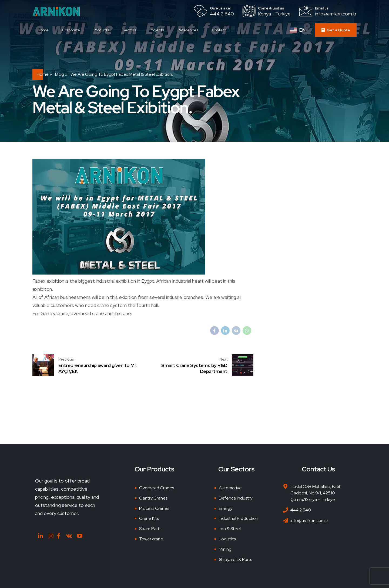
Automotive (230, 488)
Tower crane (151, 539)
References (189, 30)
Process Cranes (154, 508)
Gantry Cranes (153, 498)
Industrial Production (239, 518)
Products (103, 30)
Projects (158, 30)
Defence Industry (236, 498)
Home (45, 30)
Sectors (131, 30)
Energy (226, 508)
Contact (220, 30)
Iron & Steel (230, 529)
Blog (60, 74)
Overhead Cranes (157, 488)
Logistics (227, 539)
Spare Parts (150, 529)
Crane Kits (149, 518)
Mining (225, 549)
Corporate (72, 30)
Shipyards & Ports (235, 559)
